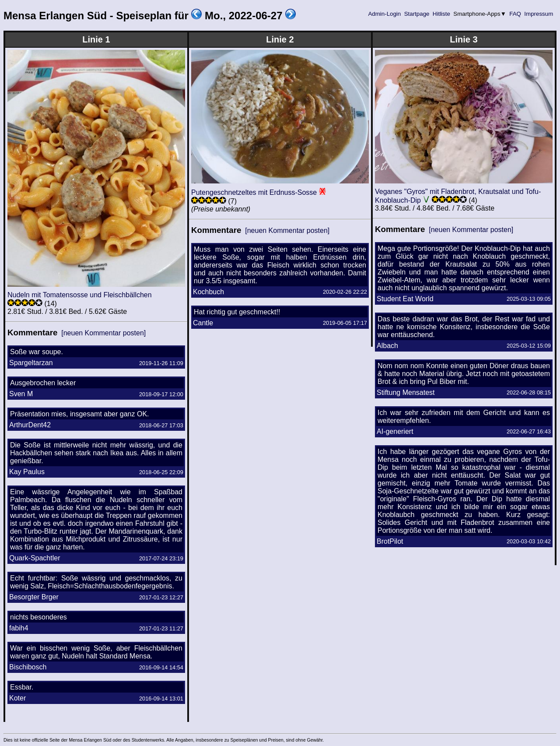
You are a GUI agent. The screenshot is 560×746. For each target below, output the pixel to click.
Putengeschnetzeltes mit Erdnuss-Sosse (254, 192)
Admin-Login (385, 14)
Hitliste (441, 14)
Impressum (539, 14)
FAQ (515, 14)
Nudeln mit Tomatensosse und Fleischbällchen (80, 295)
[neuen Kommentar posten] (103, 333)
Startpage (417, 14)
